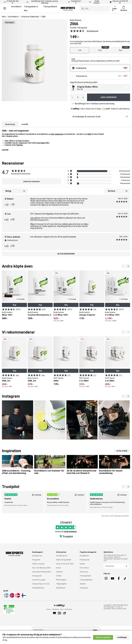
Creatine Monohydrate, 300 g (41, 315)
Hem (4, 17)
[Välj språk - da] (18, 597)
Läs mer (5, 150)
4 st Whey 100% (112, 315)
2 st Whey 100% (61, 315)
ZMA (44, 17)
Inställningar (122, 642)
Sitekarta (59, 572)
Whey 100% (7, 315)
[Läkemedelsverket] (9, 610)
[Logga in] (115, 9)
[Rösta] (8, 205)
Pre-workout (84, 568)
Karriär (58, 568)
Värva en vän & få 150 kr (65, 564)
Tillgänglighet (61, 584)
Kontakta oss (37, 556)
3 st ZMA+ (110, 381)
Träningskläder (85, 576)
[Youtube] (112, 578)
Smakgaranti (37, 576)
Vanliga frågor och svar (41, 584)
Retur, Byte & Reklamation (42, 572)
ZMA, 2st (6, 381)
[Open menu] (5, 8)
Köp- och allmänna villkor (42, 568)
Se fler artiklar (122, 451)
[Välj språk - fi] (23, 597)
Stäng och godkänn (103, 642)
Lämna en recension (31, 181)
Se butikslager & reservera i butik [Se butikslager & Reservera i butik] (86, 117)
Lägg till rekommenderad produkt (84, 82)
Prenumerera (82, 76)
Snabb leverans (97, 2)
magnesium (59, 134)
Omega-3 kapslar (87, 315)
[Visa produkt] (80, 50)
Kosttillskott (16, 7)
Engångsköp (81, 68)
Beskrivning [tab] (10, 124)
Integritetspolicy (38, 588)
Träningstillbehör (50, 7)
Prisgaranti (36, 560)
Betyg (8, 191)
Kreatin (82, 564)
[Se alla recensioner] (77, 31)
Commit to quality (39, 580)
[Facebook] (119, 578)
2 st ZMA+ (84, 381)
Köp (15, 305)
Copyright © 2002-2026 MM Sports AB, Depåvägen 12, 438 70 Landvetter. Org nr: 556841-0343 (116, 607)
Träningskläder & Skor (31, 9)
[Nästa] (123, 266)
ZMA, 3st (32, 381)
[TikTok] (125, 578)
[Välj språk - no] (12, 597)
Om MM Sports (62, 556)
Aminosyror (84, 572)
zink (52, 134)
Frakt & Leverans (38, 564)
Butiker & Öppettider (64, 560)
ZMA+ (56, 381)
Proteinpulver (85, 560)
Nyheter (83, 584)
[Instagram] (106, 578)
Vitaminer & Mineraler (30, 17)
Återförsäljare (61, 580)
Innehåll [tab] (25, 124)
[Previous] (128, 266)
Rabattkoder (61, 588)
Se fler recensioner (66, 254)
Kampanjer (84, 588)
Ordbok (59, 576)
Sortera (112, 191)
